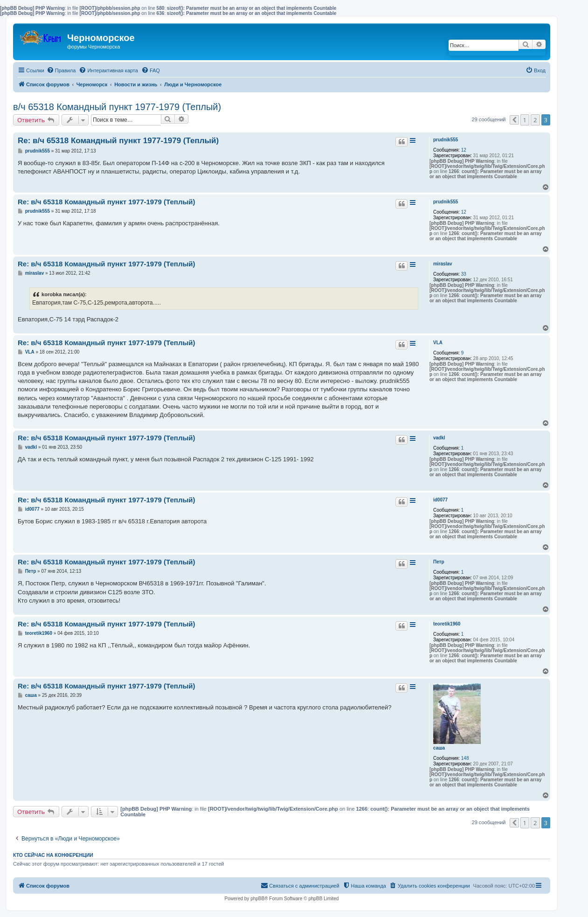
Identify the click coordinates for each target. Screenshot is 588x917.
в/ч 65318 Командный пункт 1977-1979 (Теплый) (117, 107)
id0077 (440, 500)
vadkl (439, 438)
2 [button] (535, 120)
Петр (439, 562)
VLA (438, 343)
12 (464, 150)
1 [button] (525, 120)
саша (439, 748)
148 (465, 758)
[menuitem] (61, 70)
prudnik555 (446, 140)
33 (464, 274)
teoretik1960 (447, 624)
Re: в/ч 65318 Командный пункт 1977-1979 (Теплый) (118, 141)
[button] (514, 120)
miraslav (443, 264)
